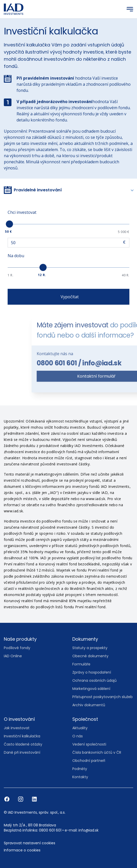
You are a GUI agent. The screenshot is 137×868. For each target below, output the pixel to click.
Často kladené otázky (23, 744)
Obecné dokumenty (90, 656)
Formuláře (81, 664)
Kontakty (80, 777)
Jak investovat (17, 728)
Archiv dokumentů (89, 705)
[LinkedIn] (34, 799)
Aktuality (80, 728)
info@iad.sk (88, 830)
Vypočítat (69, 297)
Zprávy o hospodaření (92, 672)
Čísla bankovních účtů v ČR (97, 752)
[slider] (9, 224)
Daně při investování (22, 752)
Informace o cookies (22, 850)
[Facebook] (7, 799)
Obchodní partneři (89, 761)
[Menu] (130, 9)
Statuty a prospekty (90, 648)
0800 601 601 (96, 363)
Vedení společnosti (89, 744)
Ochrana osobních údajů (94, 680)
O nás (78, 736)
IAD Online (13, 656)
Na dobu (16, 256)
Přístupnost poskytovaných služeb (102, 697)
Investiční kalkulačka (22, 736)
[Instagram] (21, 799)
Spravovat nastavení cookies (30, 843)
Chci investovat (22, 212)
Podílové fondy (17, 648)
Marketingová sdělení (91, 689)
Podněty (80, 769)
